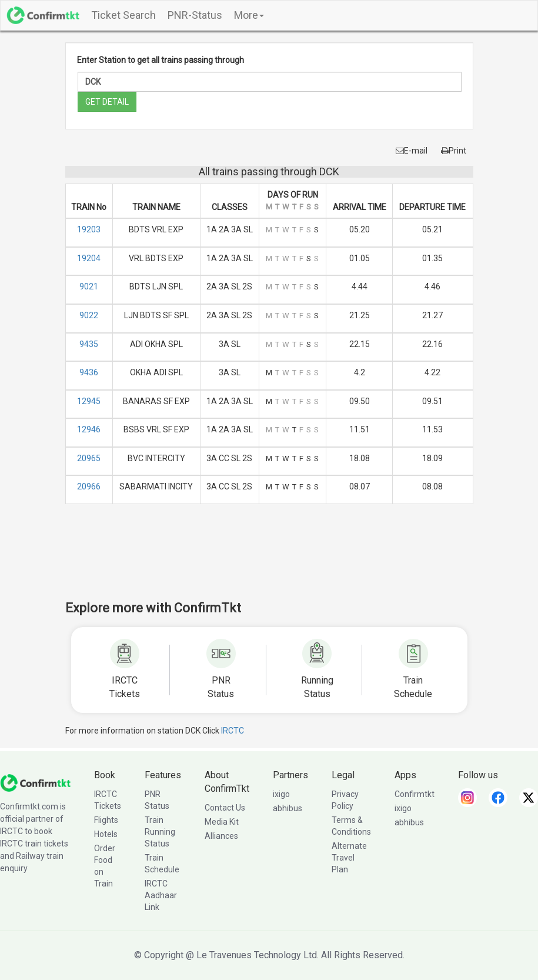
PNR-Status (195, 15)
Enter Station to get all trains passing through (161, 60)
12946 (89, 429)
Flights (106, 820)
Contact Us (225, 808)
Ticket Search (123, 15)
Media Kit (222, 822)
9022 (89, 315)
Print (454, 151)
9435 (89, 344)
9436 (89, 372)
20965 (89, 458)
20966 (89, 486)
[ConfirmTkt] (35, 782)
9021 (89, 286)
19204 (89, 258)
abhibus (288, 808)
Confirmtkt (415, 794)
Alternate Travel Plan (349, 858)
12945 (89, 401)
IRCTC (233, 731)
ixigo (281, 794)
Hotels (106, 834)
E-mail (412, 151)
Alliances (221, 836)
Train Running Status (160, 832)
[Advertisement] (279, 560)
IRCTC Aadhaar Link (161, 895)
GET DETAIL (107, 102)
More (249, 15)
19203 (89, 229)
